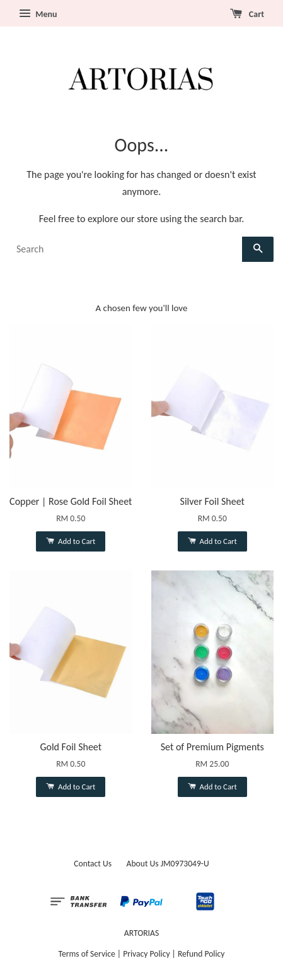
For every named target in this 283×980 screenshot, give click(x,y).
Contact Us (93, 864)
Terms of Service (87, 954)
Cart (247, 14)
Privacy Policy (146, 954)
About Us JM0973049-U (168, 864)
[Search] (126, 249)
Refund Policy (201, 954)
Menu (38, 14)
